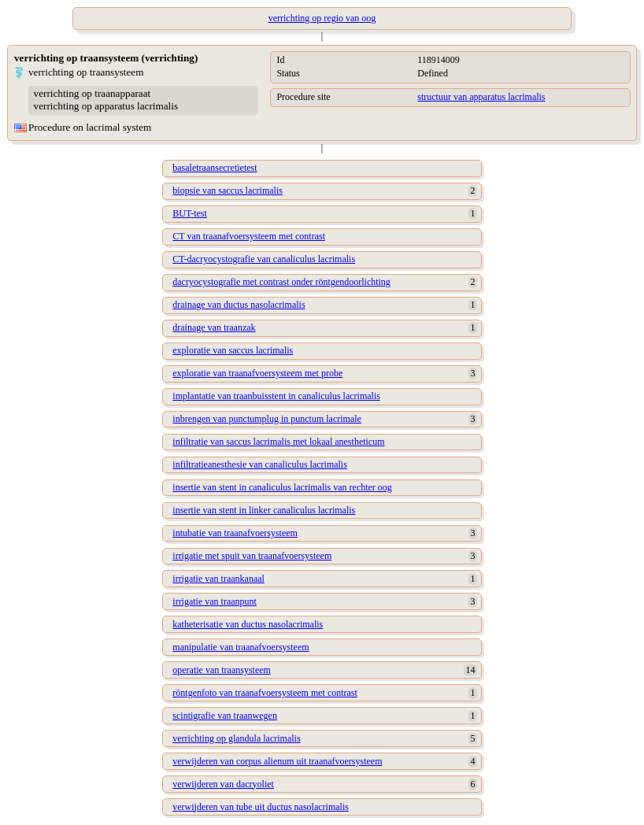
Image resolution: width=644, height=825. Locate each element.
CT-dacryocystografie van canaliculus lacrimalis (264, 259)
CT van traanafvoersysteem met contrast (249, 236)
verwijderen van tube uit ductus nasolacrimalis (261, 807)
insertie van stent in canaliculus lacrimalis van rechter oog (282, 487)
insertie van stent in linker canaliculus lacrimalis (264, 510)
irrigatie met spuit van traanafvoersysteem (252, 556)
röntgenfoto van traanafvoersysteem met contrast (265, 693)
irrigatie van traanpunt (215, 601)
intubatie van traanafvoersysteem (235, 533)
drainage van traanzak (214, 327)
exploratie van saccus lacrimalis (233, 350)
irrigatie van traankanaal (218, 579)
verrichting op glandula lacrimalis (236, 738)
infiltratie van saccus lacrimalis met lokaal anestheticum (278, 442)
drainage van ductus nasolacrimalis (239, 305)
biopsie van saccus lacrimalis (228, 191)
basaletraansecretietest (215, 168)
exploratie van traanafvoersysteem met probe (257, 373)
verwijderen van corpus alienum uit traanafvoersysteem (277, 761)
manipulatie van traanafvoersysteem (241, 647)
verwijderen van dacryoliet (223, 784)
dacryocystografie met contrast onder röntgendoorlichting (281, 282)
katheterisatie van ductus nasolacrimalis (248, 624)
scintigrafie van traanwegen (225, 716)
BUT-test (190, 213)
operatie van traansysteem (222, 670)
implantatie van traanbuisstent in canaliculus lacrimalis (276, 396)
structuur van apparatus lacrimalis (481, 97)
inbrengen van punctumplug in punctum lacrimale (267, 419)
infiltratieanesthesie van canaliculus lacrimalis (260, 464)
